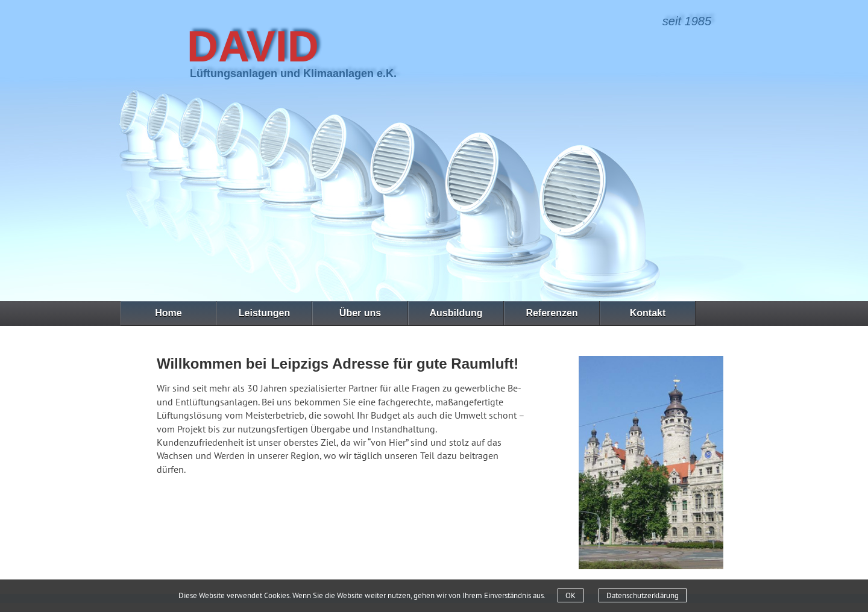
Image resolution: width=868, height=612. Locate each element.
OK (571, 595)
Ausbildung (456, 313)
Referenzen (552, 313)
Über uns (360, 313)
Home (168, 313)
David (253, 46)
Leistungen (264, 313)
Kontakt (648, 313)
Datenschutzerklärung (643, 595)
